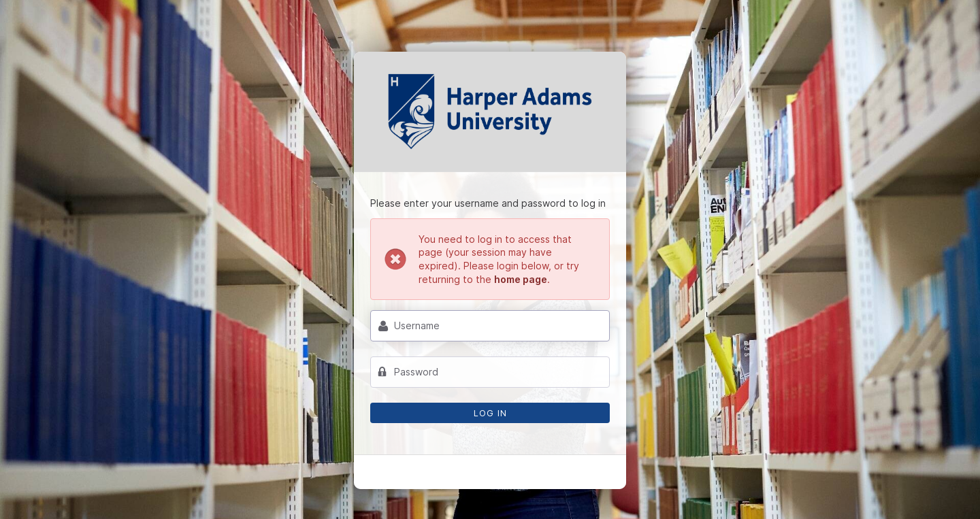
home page (521, 279)
